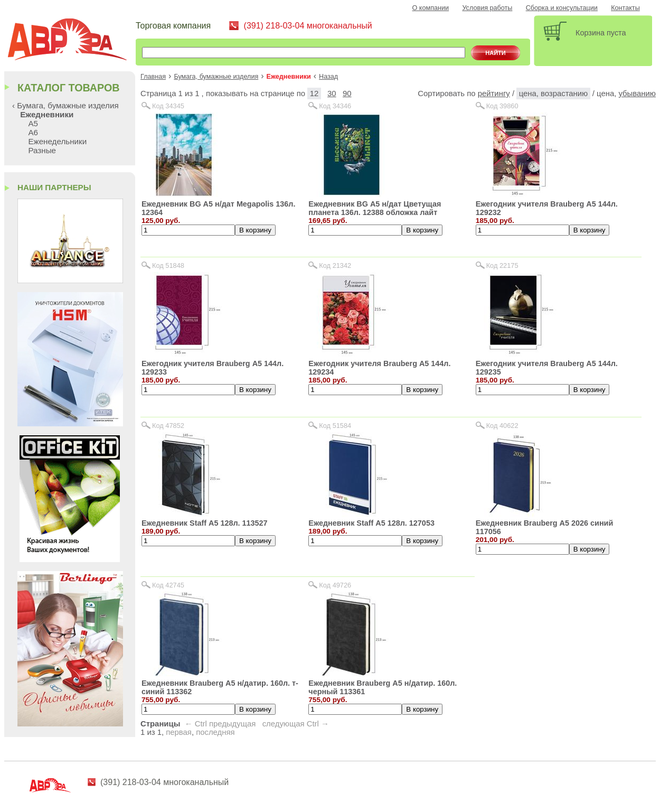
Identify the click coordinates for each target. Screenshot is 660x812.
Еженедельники (57, 141)
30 (332, 94)
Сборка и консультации (562, 8)
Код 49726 (335, 585)
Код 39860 (502, 106)
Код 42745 (168, 585)
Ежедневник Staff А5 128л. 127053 (371, 523)
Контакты (625, 8)
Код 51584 (335, 426)
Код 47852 (168, 426)
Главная (153, 77)
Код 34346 (335, 106)
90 (347, 94)
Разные (42, 150)
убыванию (637, 94)
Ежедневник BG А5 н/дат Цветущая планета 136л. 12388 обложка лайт (375, 208)
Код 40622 (502, 426)
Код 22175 (502, 265)
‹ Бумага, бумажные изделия (65, 105)
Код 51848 (168, 265)
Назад (328, 77)
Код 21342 (335, 265)
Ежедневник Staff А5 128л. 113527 (205, 523)
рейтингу (494, 94)
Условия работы (487, 8)
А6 (33, 132)
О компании (431, 8)
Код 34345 (168, 106)
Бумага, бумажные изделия (216, 77)
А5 (33, 123)
